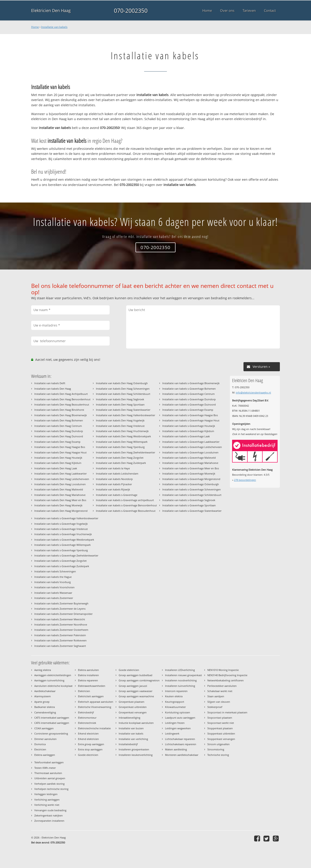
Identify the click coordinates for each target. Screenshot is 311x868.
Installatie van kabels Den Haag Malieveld (59, 489)
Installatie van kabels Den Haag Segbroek (120, 399)
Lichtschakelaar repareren (180, 739)
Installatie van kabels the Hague (53, 577)
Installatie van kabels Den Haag (53, 389)
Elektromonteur (87, 718)
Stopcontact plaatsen (220, 718)
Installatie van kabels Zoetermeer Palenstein (60, 635)
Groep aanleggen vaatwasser (135, 691)
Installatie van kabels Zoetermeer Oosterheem (61, 630)
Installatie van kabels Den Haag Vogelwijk (120, 420)
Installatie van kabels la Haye (113, 468)
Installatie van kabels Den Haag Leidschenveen (62, 479)
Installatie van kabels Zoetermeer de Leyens (60, 609)
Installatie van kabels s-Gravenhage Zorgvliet (60, 561)
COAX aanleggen (44, 728)
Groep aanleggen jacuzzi (133, 686)
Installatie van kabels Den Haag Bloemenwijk (61, 415)
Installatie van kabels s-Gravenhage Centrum (188, 394)
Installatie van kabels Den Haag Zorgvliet (120, 458)
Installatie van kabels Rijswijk (113, 489)
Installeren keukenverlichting (136, 755)
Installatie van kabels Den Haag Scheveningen (123, 389)
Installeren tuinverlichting (180, 686)
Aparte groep (42, 702)
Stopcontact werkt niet (221, 723)
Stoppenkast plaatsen (220, 728)
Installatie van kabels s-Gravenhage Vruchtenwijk (63, 534)
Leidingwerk (172, 733)
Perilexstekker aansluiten (222, 686)
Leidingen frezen (175, 723)
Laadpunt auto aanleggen (180, 718)
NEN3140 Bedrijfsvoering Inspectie (227, 675)
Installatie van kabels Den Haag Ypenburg (120, 447)
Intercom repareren (176, 691)
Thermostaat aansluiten (48, 773)
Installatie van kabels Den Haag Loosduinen (60, 484)
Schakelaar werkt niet (220, 691)
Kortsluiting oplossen (178, 712)
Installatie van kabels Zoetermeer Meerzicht (60, 619)
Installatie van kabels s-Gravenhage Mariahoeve (190, 463)
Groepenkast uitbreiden (133, 707)
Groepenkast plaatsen (132, 702)
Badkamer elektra (45, 707)
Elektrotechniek (87, 723)
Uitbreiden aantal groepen (50, 778)
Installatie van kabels (54, 27)
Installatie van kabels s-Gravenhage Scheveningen (192, 489)
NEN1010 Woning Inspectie (223, 670)
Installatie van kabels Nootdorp (114, 479)
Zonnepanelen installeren (49, 821)
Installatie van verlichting (133, 739)
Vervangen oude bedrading (50, 810)
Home (35, 27)
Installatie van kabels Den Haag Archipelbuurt (61, 394)
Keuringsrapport (175, 702)
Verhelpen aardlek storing (49, 784)
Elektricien (84, 691)
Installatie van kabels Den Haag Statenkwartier (123, 410)
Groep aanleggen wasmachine (136, 696)
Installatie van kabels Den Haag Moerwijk (58, 505)
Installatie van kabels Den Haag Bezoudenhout (62, 404)
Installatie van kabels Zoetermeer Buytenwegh (61, 603)
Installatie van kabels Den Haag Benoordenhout (62, 399)
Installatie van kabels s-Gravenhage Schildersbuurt (192, 495)
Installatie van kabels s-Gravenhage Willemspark (63, 545)
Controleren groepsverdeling (51, 733)
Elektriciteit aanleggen (91, 696)
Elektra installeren (88, 675)
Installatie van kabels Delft (50, 383)
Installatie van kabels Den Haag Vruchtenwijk (122, 431)
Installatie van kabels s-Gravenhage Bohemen (189, 389)
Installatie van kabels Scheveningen (55, 571)
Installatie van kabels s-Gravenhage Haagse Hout (191, 420)
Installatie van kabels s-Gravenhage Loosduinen (190, 452)
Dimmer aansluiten (45, 739)
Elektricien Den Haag (51, 10)
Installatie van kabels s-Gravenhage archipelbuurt (125, 500)
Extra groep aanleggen (91, 744)
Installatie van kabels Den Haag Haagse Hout (60, 452)
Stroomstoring (216, 749)
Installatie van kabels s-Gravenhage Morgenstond (191, 479)
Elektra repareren (88, 680)
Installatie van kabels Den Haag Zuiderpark (121, 463)
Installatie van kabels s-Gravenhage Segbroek (189, 500)
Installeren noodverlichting (181, 680)
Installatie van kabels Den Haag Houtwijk (58, 458)
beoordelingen (245, 480)
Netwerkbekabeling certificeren (226, 680)
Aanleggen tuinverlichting (49, 680)
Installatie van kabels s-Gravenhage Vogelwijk (61, 524)
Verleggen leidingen (46, 794)
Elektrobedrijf (86, 712)
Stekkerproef (215, 707)
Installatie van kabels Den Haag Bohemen (59, 420)
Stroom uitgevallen (218, 744)
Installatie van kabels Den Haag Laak (56, 468)
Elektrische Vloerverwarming (95, 707)
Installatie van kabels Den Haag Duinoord (59, 436)
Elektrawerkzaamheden (92, 686)
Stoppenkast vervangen (221, 739)
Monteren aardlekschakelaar (182, 755)
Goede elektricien (129, 670)
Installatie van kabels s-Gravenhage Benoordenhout (126, 505)
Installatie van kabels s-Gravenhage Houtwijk (189, 426)
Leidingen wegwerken (178, 728)
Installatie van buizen (131, 728)
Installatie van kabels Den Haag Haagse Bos (60, 447)
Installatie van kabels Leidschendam (117, 474)
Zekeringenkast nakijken (49, 815)
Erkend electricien (88, 733)
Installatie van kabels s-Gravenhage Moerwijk (189, 474)
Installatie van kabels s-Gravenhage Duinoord (189, 404)
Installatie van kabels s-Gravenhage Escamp (188, 410)
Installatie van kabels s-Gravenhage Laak (186, 436)
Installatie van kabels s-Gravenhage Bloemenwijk (191, 383)
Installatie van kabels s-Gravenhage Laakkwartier (191, 442)
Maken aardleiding (176, 749)
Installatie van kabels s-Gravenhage (117, 495)
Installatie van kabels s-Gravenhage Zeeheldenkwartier (66, 555)
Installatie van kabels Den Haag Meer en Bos (60, 500)
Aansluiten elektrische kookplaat (53, 686)
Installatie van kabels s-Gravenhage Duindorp (189, 399)
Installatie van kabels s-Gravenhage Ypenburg (61, 550)
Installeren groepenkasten (134, 749)
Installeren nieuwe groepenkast (183, 675)
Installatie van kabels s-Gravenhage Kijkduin (188, 431)
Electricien (40, 749)
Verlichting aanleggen (47, 800)
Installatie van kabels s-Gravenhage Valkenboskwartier (66, 518)
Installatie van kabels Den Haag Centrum (58, 426)
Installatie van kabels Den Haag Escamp (57, 442)
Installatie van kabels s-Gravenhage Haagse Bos (190, 415)
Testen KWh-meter (45, 768)
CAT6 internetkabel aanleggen (52, 723)
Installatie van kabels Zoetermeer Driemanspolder (63, 614)
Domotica (40, 744)
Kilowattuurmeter (175, 707)
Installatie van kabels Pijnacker (114, 484)
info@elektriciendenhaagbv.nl (253, 392)
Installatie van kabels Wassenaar (53, 593)
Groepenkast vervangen (133, 712)
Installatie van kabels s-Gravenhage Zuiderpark (62, 566)
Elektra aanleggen (45, 755)
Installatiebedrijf (128, 744)
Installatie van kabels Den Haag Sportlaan (120, 404)
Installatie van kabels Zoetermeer (54, 598)
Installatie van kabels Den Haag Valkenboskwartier (125, 415)
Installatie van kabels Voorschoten (54, 587)
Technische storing (218, 755)
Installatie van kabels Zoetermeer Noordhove (61, 624)
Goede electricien (88, 755)
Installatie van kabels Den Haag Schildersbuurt (123, 394)
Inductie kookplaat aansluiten (136, 723)
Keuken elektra (174, 696)
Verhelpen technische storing (51, 789)
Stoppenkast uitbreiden (221, 733)
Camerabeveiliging (45, 712)
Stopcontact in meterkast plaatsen (227, 712)
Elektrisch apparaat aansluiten (96, 702)
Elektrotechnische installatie (94, 728)
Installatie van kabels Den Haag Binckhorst (59, 410)
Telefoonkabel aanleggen (49, 762)
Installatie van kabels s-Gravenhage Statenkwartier (192, 511)
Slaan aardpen (216, 696)
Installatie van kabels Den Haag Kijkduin (58, 463)
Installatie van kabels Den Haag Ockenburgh (122, 383)
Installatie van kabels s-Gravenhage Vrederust (61, 529)
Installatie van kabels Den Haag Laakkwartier (60, 474)
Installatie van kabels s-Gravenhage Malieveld (189, 458)
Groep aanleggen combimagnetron (139, 680)
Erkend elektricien (88, 739)
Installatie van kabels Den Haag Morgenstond (61, 511)
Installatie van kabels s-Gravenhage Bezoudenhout (126, 511)
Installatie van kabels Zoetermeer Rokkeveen (60, 640)
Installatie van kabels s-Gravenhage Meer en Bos (191, 468)
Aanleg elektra (43, 670)
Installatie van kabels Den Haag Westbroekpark (123, 436)
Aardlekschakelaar (45, 691)
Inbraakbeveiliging (129, 718)
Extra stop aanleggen (90, 749)
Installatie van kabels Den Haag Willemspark (122, 442)
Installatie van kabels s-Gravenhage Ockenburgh (191, 484)
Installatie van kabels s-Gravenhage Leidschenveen (192, 447)
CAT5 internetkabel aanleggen (52, 718)
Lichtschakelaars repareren (181, 744)
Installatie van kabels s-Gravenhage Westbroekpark (64, 540)
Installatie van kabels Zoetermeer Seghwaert (60, 646)
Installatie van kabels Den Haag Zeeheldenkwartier (125, 452)
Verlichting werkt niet (47, 805)
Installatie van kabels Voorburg (53, 582)
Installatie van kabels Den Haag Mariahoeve (60, 495)
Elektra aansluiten (88, 670)
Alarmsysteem (43, 696)
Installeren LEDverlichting (180, 670)
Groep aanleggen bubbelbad (135, 675)
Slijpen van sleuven (219, 702)
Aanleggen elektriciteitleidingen (53, 675)
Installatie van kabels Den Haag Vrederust (120, 426)
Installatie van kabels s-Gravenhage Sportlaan (189, 505)
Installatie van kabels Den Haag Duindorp (59, 431)
